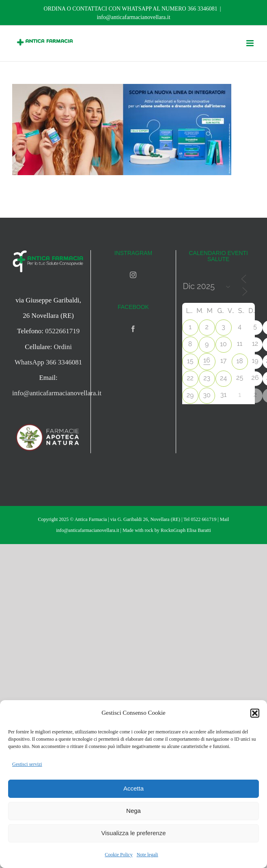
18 (239, 361)
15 (190, 361)
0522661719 (62, 331)
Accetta (133, 788)
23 (207, 378)
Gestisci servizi (27, 764)
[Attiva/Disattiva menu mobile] (251, 43)
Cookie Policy (118, 855)
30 (207, 395)
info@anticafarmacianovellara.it (133, 17)
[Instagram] (133, 275)
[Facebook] (133, 329)
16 (207, 360)
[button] (255, 713)
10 (223, 344)
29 (190, 395)
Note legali (147, 855)
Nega (133, 811)
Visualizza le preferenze (134, 833)
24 (223, 378)
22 (190, 378)
